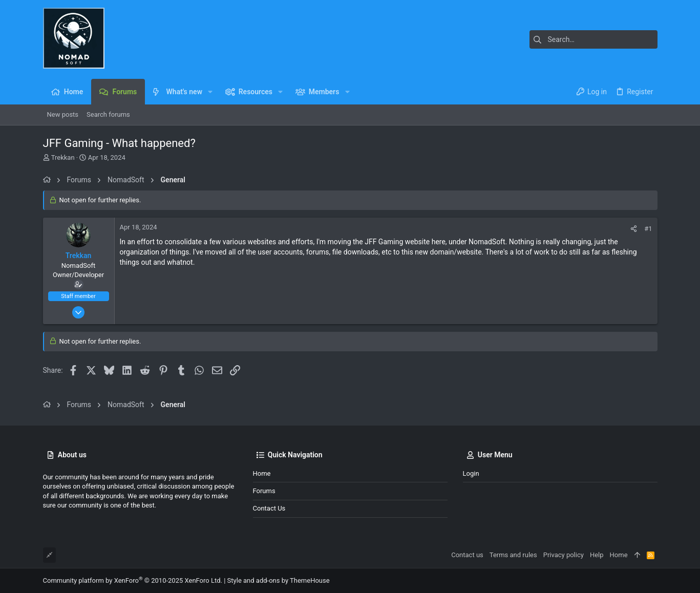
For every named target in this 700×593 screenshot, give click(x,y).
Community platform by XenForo (133, 580)
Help (597, 555)
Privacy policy (564, 555)
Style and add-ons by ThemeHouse (279, 580)
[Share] (634, 229)
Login (471, 473)
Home (262, 473)
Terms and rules (513, 555)
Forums (264, 491)
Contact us (269, 508)
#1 (648, 229)
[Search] (593, 39)
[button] (210, 92)
